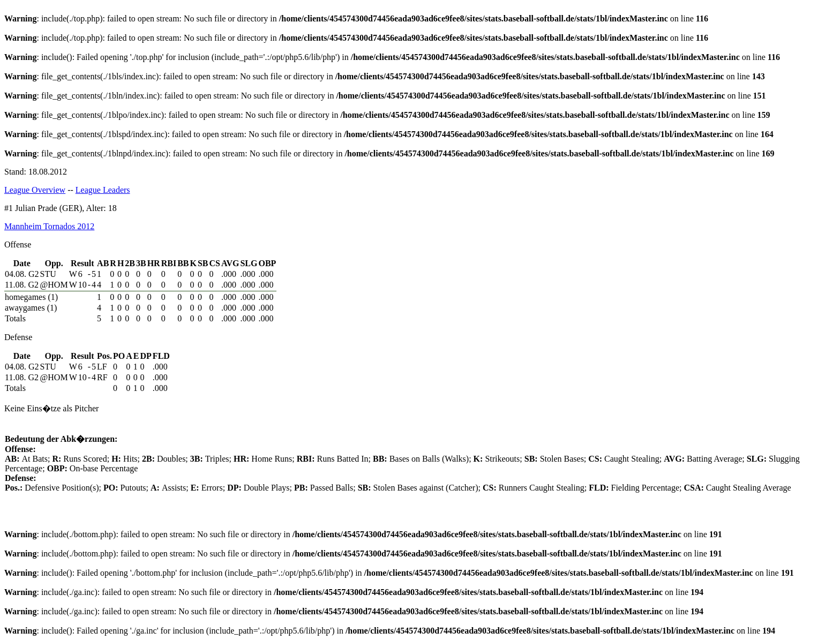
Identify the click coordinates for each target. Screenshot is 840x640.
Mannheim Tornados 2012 (49, 226)
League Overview (35, 190)
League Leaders (103, 190)
